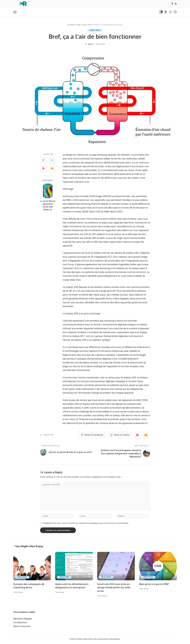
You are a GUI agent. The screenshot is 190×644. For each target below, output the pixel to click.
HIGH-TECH (95, 30)
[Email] (52, 169)
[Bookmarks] (161, 12)
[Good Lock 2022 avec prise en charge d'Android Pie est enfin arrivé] (116, 567)
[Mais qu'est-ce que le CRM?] (158, 567)
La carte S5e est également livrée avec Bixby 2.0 (48, 205)
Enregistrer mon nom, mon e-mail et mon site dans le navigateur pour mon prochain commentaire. (86, 524)
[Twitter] (176, 4)
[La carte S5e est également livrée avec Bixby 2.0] (48, 191)
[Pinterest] (43, 169)
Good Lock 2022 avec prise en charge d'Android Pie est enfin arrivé (114, 589)
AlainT (91, 44)
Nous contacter (22, 628)
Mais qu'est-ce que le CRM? (155, 585)
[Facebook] (172, 4)
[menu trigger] (17, 12)
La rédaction (20, 624)
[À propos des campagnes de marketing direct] (32, 567)
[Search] (175, 12)
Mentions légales (23, 620)
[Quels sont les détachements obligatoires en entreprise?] (74, 567)
